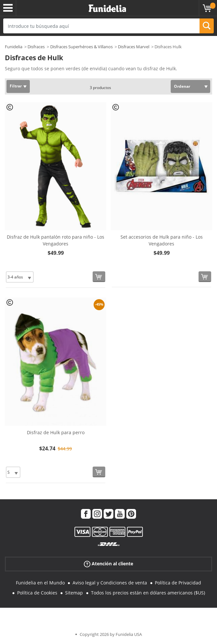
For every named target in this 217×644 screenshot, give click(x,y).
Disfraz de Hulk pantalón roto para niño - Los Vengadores (56, 240)
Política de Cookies (37, 593)
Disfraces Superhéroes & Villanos (81, 47)
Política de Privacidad (178, 583)
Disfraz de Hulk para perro (56, 432)
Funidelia (14, 47)
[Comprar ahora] (99, 277)
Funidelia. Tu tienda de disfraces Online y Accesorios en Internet (107, 9)
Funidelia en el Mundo (40, 583)
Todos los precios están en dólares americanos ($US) (148, 593)
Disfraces (36, 47)
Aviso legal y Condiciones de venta (110, 583)
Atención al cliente (108, 564)
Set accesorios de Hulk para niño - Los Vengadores (162, 240)
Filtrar (16, 86)
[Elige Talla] (20, 277)
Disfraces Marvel (134, 47)
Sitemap (74, 593)
